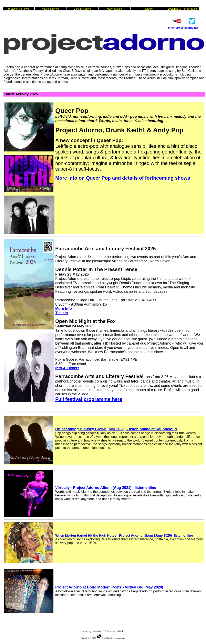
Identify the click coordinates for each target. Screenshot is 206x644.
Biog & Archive (82, 9)
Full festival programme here (89, 399)
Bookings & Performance (182, 9)
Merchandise (114, 9)
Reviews (148, 9)
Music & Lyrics (50, 9)
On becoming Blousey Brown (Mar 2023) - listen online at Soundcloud (116, 429)
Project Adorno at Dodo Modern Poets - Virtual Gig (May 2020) (109, 587)
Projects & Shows (18, 9)
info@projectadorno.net (183, 28)
